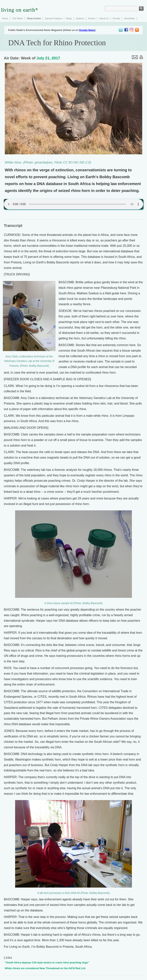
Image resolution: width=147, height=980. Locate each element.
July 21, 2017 (48, 58)
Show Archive (34, 19)
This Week (17, 19)
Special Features (53, 19)
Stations (80, 19)
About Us (104, 19)
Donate (116, 19)
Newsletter (129, 19)
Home (5, 19)
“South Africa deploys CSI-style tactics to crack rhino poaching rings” (47, 963)
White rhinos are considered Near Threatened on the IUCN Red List (45, 968)
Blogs (69, 19)
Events (92, 19)
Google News (87, 30)
